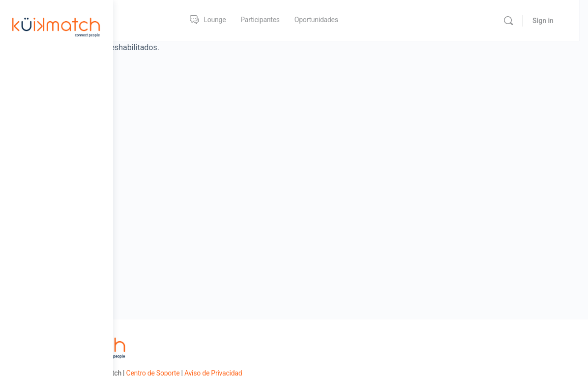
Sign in (552, 21)
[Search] (517, 21)
